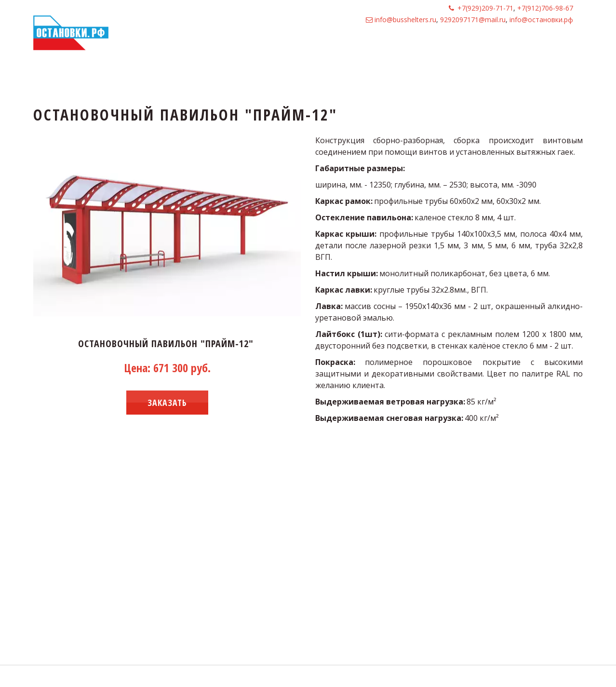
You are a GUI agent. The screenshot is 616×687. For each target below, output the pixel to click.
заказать (167, 403)
